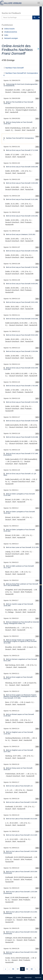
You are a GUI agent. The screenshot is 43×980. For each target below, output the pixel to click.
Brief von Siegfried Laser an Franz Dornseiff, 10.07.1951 (18, 751)
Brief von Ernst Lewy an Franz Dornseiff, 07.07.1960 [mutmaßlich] (21, 454)
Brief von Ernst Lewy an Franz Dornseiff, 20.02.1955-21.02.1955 (21, 369)
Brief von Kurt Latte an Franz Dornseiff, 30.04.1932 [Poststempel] (20, 933)
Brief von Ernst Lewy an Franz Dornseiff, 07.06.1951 (21, 267)
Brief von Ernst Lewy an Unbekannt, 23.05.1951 (19, 235)
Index (5, 35)
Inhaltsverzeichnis (9, 32)
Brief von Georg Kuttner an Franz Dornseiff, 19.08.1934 (18, 123)
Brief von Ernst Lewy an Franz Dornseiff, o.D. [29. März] (20, 474)
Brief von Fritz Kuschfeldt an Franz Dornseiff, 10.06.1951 (19, 103)
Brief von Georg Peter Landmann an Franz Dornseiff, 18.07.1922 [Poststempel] (21, 585)
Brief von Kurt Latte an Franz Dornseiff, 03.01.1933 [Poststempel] (20, 953)
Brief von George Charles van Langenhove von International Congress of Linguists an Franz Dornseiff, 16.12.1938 (20, 641)
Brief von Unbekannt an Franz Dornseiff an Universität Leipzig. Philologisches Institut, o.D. (21, 623)
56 (13, 969)
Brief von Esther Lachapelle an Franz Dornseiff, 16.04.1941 (19, 512)
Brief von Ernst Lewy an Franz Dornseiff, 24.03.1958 (21, 402)
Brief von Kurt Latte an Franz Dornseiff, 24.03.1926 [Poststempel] (20, 852)
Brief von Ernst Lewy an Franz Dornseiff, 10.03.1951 (21, 216)
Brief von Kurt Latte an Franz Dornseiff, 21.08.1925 (20, 802)
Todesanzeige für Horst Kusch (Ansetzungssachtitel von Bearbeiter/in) (21, 85)
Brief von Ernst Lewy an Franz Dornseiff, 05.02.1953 (21, 335)
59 (27, 969)
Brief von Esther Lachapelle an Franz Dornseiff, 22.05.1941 (19, 530)
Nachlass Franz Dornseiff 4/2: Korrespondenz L (19, 139)
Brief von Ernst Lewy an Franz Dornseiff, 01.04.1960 (21, 437)
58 (22, 969)
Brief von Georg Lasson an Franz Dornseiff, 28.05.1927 (18, 769)
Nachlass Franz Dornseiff (14, 68)
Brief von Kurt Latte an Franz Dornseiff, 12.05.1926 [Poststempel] (20, 892)
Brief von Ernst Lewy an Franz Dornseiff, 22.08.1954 (21, 351)
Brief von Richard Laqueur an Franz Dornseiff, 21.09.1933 (19, 715)
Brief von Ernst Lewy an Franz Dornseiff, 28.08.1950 (21, 167)
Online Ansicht (8, 29)
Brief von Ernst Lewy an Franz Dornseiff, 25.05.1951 (21, 251)
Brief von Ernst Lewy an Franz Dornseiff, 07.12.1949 (21, 150)
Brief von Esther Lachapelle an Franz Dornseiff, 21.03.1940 (19, 495)
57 (18, 969)
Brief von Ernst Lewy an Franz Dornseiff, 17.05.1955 (21, 386)
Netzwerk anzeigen (10, 38)
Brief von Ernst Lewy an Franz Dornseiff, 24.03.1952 (21, 319)
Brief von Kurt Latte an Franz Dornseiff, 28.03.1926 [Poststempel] (20, 872)
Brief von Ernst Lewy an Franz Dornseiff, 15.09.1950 (21, 183)
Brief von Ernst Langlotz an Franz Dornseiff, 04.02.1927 (18, 678)
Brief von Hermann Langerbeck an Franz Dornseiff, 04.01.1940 (20, 660)
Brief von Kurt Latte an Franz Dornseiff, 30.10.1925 (20, 819)
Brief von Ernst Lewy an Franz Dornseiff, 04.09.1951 (21, 284)
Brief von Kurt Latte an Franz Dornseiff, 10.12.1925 (20, 835)
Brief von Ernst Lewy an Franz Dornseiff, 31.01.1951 (21, 199)
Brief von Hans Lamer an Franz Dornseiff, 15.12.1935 (21, 547)
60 (32, 969)
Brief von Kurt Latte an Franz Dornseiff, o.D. (18, 786)
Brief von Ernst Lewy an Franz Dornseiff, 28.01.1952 (21, 302)
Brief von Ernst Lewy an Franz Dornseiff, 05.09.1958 (21, 421)
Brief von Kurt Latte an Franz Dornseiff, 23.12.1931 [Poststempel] (20, 913)
